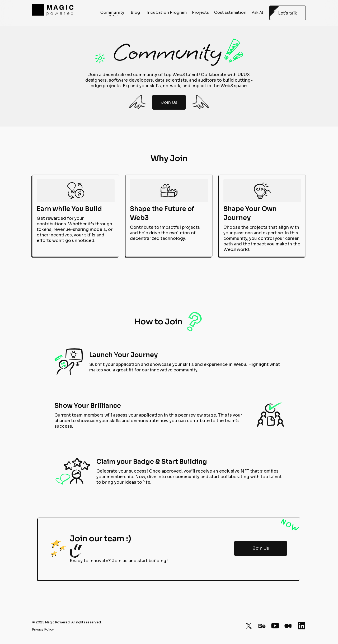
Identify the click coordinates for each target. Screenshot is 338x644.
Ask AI (258, 13)
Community (112, 13)
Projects (200, 13)
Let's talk (288, 13)
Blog (135, 13)
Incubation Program (167, 13)
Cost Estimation (230, 13)
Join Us (169, 102)
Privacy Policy (43, 629)
